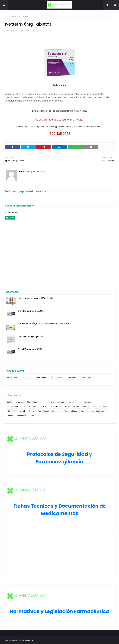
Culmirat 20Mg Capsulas (30, 336)
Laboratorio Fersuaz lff (16, 407)
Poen (43, 402)
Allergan (62, 402)
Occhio (96, 407)
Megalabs (33, 407)
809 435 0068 (60, 134)
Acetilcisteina (41, 378)
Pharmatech (32, 402)
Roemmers (57, 411)
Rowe (105, 407)
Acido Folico (72, 378)
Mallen (77, 407)
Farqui (68, 407)
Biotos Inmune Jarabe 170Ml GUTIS (35, 298)
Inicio (7, 16)
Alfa (9, 411)
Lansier (10, 416)
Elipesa (72, 402)
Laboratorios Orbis (96, 411)
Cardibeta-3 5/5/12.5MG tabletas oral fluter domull (44, 324)
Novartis (86, 407)
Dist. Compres (56, 407)
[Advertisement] (59, 556)
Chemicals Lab (20, 411)
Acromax (20, 402)
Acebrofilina (12, 378)
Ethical (32, 411)
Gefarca (51, 402)
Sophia (10, 402)
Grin (83, 411)
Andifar (43, 407)
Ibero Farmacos (84, 402)
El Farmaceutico (26, 640)
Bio (66, 411)
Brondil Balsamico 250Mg (31, 311)
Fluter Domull (43, 411)
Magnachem (21, 416)
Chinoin (74, 411)
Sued (32, 416)
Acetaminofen (26, 378)
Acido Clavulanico (56, 378)
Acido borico (86, 378)
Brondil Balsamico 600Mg (31, 349)
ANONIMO (11, 30)
